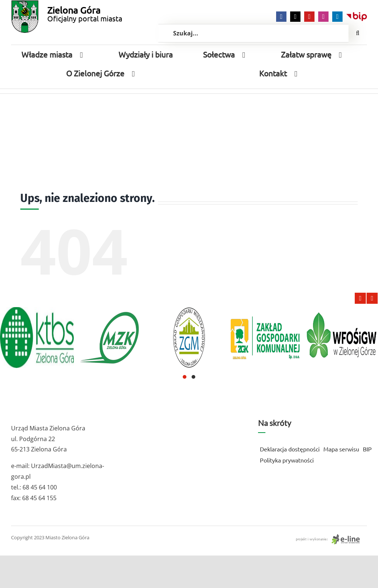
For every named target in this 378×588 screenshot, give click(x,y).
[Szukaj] (358, 33)
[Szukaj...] (253, 33)
